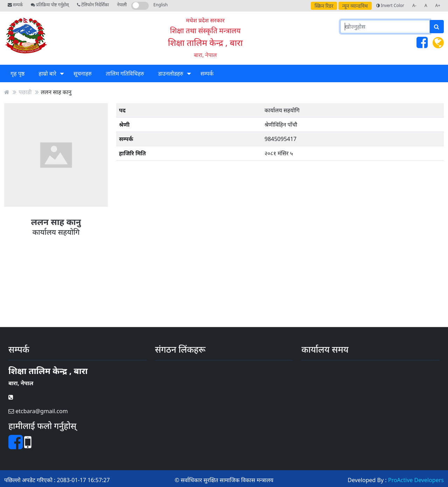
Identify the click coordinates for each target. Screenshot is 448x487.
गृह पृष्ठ (17, 73)
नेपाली (122, 5)
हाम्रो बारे (47, 73)
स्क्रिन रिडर (324, 6)
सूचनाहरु (83, 73)
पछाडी (25, 92)
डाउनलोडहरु (171, 73)
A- (414, 5)
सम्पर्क (15, 5)
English (160, 5)
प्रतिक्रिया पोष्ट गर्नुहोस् (50, 5)
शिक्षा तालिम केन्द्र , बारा (205, 43)
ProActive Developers (416, 480)
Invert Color (390, 5)
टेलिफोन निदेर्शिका (93, 5)
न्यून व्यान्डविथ (355, 6)
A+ (438, 5)
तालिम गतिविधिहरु (125, 73)
